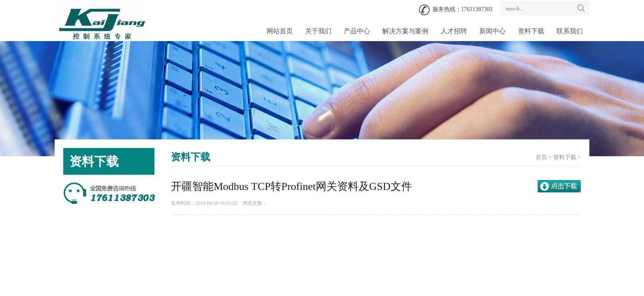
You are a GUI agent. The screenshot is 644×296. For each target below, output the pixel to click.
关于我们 (318, 31)
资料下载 (531, 31)
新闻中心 (492, 31)
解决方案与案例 (405, 31)
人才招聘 (454, 31)
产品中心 (357, 31)
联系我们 (570, 31)
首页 (541, 157)
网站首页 (280, 31)
